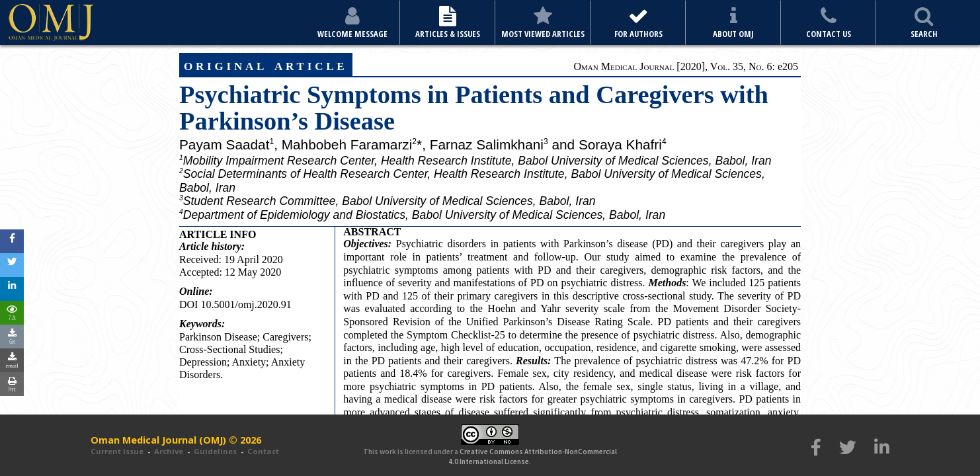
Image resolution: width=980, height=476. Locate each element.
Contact (263, 451)
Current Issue (117, 451)
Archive (169, 451)
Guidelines (215, 451)
